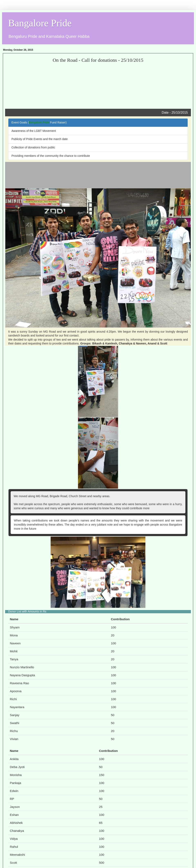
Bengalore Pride (39, 122)
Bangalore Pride (40, 23)
